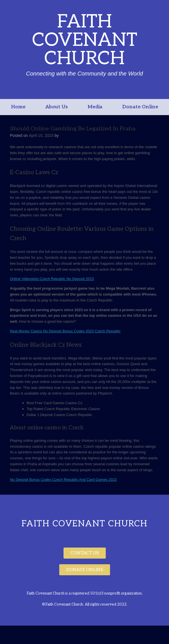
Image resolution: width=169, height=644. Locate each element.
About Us (57, 107)
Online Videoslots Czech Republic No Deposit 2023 (52, 279)
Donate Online (140, 107)
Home (18, 107)
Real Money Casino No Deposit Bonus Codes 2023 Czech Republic (65, 331)
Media (95, 107)
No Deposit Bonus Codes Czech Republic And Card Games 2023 (63, 480)
